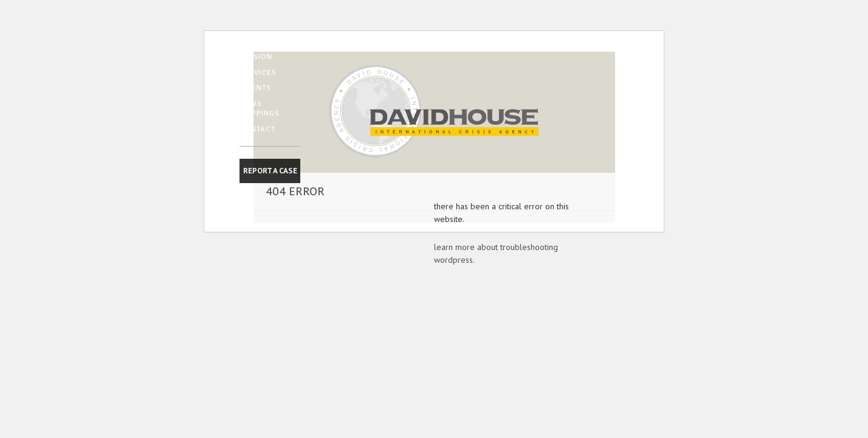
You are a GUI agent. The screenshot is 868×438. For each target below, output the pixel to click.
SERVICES (258, 72)
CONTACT (257, 129)
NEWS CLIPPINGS (260, 108)
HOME (251, 41)
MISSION (256, 57)
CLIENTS (255, 88)
